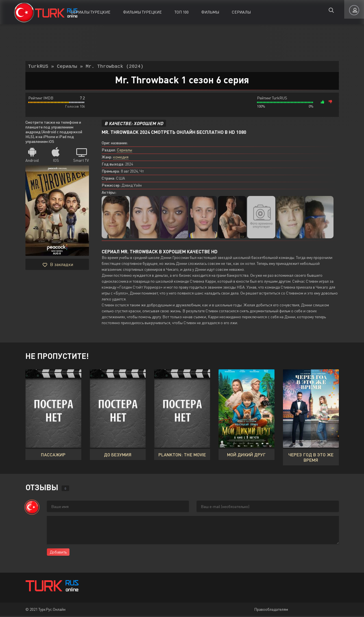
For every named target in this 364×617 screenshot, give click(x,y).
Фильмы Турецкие (142, 12)
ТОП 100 (182, 12)
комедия (121, 158)
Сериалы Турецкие (91, 12)
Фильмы (210, 12)
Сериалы (241, 12)
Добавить (58, 553)
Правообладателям (271, 610)
